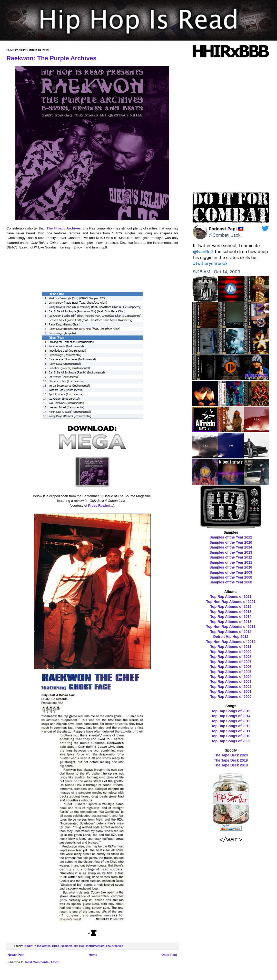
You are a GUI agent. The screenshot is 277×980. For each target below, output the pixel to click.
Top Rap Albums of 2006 (231, 667)
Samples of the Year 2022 (231, 537)
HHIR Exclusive (62, 946)
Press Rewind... (101, 506)
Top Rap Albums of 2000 (231, 697)
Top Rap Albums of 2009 (231, 652)
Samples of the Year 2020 (231, 542)
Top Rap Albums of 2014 (231, 617)
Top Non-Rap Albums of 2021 (231, 602)
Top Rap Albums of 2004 (231, 677)
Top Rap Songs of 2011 (231, 731)
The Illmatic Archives (64, 228)
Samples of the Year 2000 (231, 582)
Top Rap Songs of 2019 (231, 711)
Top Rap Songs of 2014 (231, 716)
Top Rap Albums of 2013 (231, 622)
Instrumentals (95, 946)
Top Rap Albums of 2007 (231, 662)
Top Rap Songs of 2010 (231, 736)
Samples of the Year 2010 (231, 567)
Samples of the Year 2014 (231, 547)
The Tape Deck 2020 (231, 755)
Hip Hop (79, 946)
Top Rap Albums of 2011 (231, 647)
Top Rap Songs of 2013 (231, 721)
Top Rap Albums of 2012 (231, 632)
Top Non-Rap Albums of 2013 (231, 627)
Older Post (169, 955)
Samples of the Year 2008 (231, 577)
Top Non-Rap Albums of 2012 (231, 642)
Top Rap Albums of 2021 (231, 597)
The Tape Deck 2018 (231, 765)
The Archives (114, 946)
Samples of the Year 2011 (231, 562)
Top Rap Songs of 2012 (231, 726)
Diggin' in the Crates (37, 946)
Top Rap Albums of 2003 (231, 681)
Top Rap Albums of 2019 (231, 607)
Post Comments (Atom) (42, 962)
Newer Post (16, 955)
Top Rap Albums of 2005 (231, 672)
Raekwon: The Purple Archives (51, 58)
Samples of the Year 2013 (231, 552)
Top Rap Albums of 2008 (231, 657)
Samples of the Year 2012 (231, 557)
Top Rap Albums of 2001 (231, 691)
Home (93, 955)
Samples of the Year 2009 (231, 572)
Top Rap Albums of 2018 (231, 612)
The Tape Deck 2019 (231, 760)
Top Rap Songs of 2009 (231, 741)
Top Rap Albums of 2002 (231, 687)
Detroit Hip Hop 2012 (231, 637)
